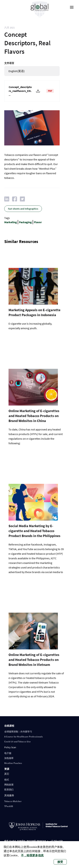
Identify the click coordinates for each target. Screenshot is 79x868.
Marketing (11, 222)
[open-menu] (72, 7)
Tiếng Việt (58, 841)
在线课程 (9, 726)
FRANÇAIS (41, 841)
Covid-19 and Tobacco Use (17, 742)
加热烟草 (9, 758)
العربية (50, 841)
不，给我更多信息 (32, 855)
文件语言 (9, 63)
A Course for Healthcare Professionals (24, 737)
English (13, 841)
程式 (7, 780)
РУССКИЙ (31, 841)
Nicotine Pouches (13, 763)
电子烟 (8, 753)
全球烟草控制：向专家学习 (18, 732)
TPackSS (9, 806)
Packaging (25, 222)
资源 (7, 769)
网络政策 (9, 785)
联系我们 (9, 790)
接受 (60, 862)
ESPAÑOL (21, 841)
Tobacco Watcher (13, 801)
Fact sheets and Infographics (23, 209)
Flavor (38, 222)
